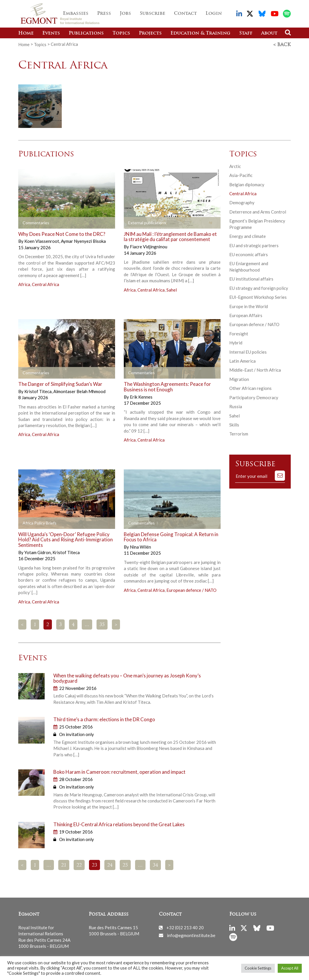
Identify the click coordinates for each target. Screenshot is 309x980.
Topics (121, 33)
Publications (86, 33)
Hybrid (236, 342)
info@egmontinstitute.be (191, 934)
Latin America (242, 360)
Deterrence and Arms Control (258, 211)
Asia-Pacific (241, 175)
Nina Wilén (140, 546)
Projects (150, 33)
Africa (24, 284)
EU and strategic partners (254, 245)
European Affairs (246, 315)
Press (104, 14)
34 (155, 865)
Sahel (172, 289)
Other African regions (250, 388)
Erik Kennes (141, 396)
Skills (234, 424)
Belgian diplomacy (247, 184)
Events (51, 33)
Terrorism (239, 433)
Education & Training (200, 33)
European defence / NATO (191, 589)
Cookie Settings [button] (258, 968)
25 (125, 865)
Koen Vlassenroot (42, 241)
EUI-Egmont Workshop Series (258, 296)
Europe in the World (249, 305)
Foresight (239, 333)
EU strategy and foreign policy (259, 288)
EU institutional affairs (251, 278)
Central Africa (46, 284)
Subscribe (152, 14)
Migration (239, 379)
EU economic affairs (249, 254)
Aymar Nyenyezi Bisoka (83, 241)
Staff (246, 33)
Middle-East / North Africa (255, 369)
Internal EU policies (248, 351)
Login (214, 14)
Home (26, 33)
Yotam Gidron (38, 552)
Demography (242, 202)
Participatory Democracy (254, 397)
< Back (282, 44)
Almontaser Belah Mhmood (79, 391)
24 (110, 865)
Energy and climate (248, 236)
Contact (185, 14)
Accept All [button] (290, 968)
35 (102, 624)
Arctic (235, 166)
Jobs (125, 14)
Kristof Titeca (38, 391)
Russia (236, 406)
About (269, 33)
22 (79, 865)
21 (64, 865)
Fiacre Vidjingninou (149, 246)
